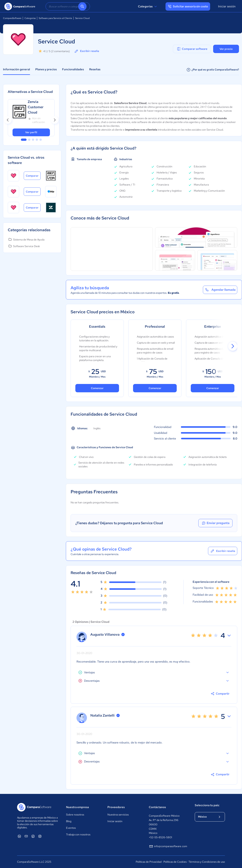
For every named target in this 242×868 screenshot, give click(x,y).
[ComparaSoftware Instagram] (40, 836)
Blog (69, 821)
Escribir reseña (87, 51)
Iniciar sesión (227, 6)
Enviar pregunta (215, 523)
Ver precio (226, 49)
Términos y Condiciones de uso (207, 862)
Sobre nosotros (75, 815)
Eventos (71, 828)
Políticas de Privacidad (149, 862)
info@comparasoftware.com (168, 846)
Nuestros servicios (118, 815)
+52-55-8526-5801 (160, 837)
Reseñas (95, 69)
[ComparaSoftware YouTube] (26, 836)
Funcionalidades (73, 69)
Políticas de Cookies (175, 862)
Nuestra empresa (77, 807)
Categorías (148, 6)
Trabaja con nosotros (78, 834)
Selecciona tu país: (207, 805)
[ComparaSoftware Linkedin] (19, 836)
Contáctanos (157, 807)
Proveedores (116, 807)
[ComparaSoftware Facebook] (33, 836)
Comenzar (97, 388)
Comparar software (192, 49)
